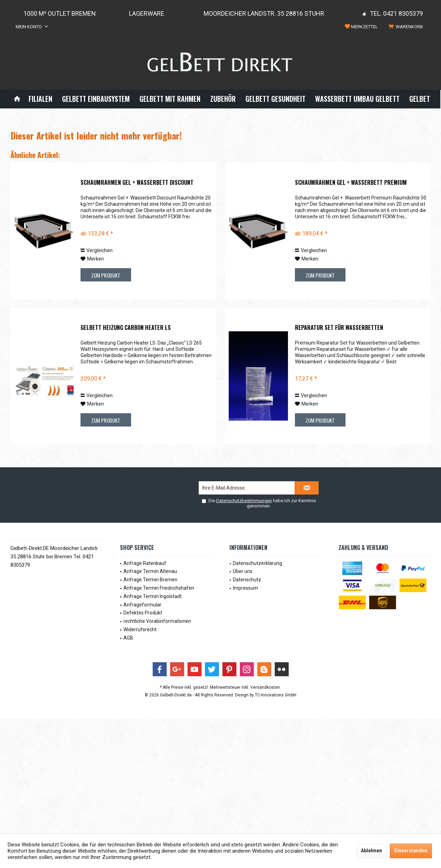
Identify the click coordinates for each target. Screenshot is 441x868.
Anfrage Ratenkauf (145, 563)
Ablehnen (371, 851)
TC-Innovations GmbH (276, 695)
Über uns (243, 571)
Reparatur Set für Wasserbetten (339, 328)
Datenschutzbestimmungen (244, 501)
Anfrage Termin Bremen (150, 580)
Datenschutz (247, 580)
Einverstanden (411, 851)
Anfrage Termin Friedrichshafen (159, 588)
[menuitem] (407, 27)
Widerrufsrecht (140, 629)
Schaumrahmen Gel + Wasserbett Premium (351, 183)
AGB (128, 638)
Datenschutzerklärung (257, 563)
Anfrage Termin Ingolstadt (153, 596)
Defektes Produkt (143, 613)
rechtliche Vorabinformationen (157, 621)
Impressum (245, 588)
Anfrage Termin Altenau (150, 571)
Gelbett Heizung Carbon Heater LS (126, 328)
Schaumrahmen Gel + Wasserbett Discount (137, 183)
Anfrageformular (142, 605)
